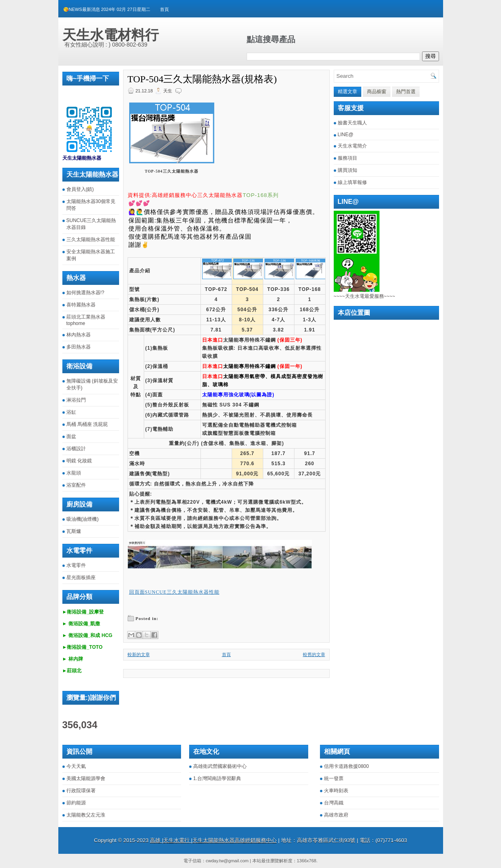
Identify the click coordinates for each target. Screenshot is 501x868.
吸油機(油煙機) (83, 519)
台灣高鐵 (334, 803)
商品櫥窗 (377, 92)
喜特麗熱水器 (81, 305)
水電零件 (76, 565)
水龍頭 (74, 473)
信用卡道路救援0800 (346, 766)
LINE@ (346, 135)
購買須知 (348, 170)
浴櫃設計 (76, 449)
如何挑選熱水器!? (85, 293)
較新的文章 (139, 654)
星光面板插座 (81, 577)
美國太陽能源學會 (86, 778)
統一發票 (334, 778)
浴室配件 (76, 485)
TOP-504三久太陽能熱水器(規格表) (202, 79)
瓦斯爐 (74, 531)
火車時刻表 (336, 791)
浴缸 (71, 412)
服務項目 (348, 158)
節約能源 (76, 803)
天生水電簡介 (352, 146)
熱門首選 (406, 92)
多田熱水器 (79, 347)
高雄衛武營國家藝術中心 (220, 766)
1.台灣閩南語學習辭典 (217, 778)
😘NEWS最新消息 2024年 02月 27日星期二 (107, 9)
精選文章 (348, 92)
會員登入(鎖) (80, 189)
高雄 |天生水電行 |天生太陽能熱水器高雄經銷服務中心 (213, 840)
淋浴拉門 (76, 400)
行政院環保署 (81, 791)
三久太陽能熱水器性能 (91, 239)
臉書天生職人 (352, 123)
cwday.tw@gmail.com (227, 861)
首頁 (164, 9)
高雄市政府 (336, 815)
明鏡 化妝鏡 (79, 461)
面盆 (71, 436)
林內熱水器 (79, 335)
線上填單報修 (352, 182)
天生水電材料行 (111, 35)
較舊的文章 (314, 654)
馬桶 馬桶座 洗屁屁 (87, 424)
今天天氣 (76, 766)
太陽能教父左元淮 (86, 815)
